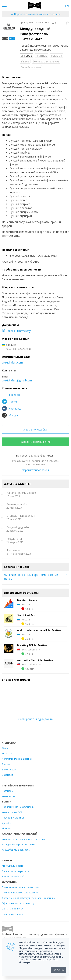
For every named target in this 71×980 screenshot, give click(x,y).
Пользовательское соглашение (20, 892)
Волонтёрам (9, 769)
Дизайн (6, 823)
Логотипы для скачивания (17, 759)
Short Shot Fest (27, 615)
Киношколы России (13, 866)
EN (67, 6)
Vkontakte (12, 408)
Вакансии (7, 775)
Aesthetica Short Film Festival (35, 660)
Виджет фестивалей (13, 876)
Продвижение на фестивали (18, 807)
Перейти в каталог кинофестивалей (36, 14)
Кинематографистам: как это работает (23, 839)
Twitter (10, 401)
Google (10, 415)
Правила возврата (12, 914)
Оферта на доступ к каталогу (18, 903)
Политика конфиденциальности (20, 887)
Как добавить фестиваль (16, 850)
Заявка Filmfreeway (16, 331)
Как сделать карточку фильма (19, 844)
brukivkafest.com (12, 362)
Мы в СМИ (7, 753)
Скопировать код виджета (35, 719)
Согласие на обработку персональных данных (28, 898)
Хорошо (59, 970)
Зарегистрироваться (35, 470)
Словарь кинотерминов (16, 871)
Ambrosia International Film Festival (39, 630)
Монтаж (6, 828)
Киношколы (9, 796)
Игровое (26, 56)
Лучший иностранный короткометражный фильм (31, 577)
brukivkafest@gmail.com (17, 380)
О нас (5, 748)
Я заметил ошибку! (35, 429)
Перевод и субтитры (13, 818)
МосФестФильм (27, 600)
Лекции (6, 764)
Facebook (12, 395)
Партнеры (8, 791)
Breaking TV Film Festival (32, 645)
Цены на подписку (12, 909)
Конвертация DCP (12, 812)
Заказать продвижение (36, 442)
